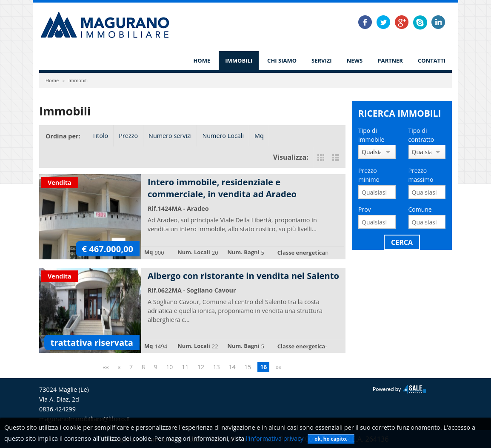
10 (169, 367)
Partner (390, 60)
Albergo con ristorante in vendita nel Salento (243, 276)
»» (279, 367)
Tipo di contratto (421, 135)
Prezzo (128, 136)
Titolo (100, 136)
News (355, 60)
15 (248, 367)
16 (263, 367)
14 (232, 367)
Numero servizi (170, 136)
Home (202, 60)
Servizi (322, 60)
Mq (259, 136)
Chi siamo (282, 60)
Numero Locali (223, 136)
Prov (365, 209)
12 (201, 367)
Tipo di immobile (371, 135)
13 (217, 367)
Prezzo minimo (369, 175)
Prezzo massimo (421, 175)
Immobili (239, 60)
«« (106, 367)
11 (185, 367)
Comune (420, 209)
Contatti (432, 60)
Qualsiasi (371, 152)
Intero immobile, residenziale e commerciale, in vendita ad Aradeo (222, 188)
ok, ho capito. (331, 439)
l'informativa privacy (275, 438)
